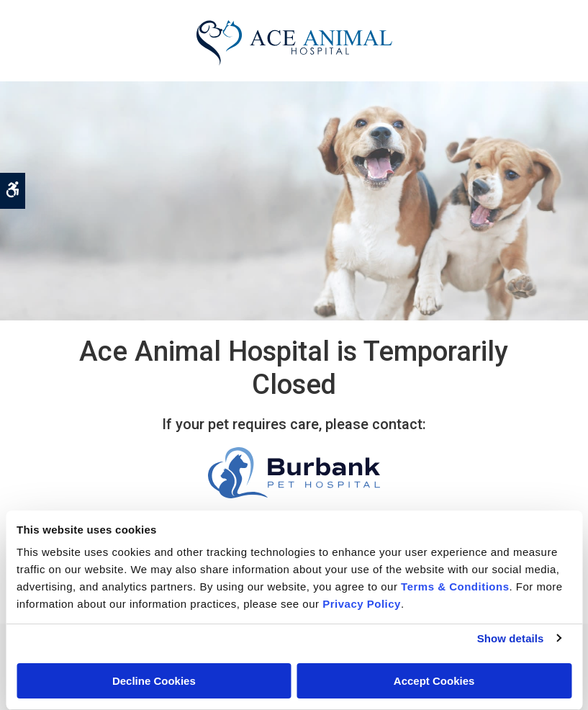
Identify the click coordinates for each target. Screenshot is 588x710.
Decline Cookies (154, 681)
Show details (511, 638)
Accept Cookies (434, 681)
